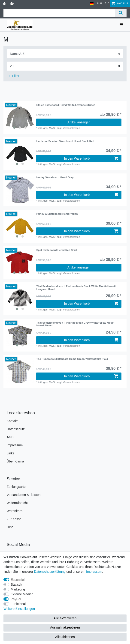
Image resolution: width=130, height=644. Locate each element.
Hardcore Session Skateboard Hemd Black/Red (65, 141)
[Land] (92, 4)
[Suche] (121, 13)
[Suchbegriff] (59, 13)
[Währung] (100, 4)
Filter (14, 76)
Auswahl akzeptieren (65, 627)
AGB (10, 437)
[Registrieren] (13, 4)
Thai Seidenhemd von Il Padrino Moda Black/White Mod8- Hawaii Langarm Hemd (76, 288)
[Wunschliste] (107, 4)
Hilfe (10, 527)
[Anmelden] (5, 4)
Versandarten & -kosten (24, 495)
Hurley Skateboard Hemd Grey (55, 177)
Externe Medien (22, 594)
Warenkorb (15, 511)
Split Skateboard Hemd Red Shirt (56, 250)
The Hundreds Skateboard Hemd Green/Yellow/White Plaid (72, 359)
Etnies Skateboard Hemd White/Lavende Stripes (66, 105)
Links (11, 453)
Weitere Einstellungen (19, 609)
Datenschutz (16, 429)
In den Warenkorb (91, 158)
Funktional (18, 604)
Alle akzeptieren (65, 618)
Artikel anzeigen (79, 122)
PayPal (16, 599)
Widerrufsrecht (17, 503)
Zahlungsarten (17, 487)
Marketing (18, 589)
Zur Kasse (14, 519)
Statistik (17, 584)
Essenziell (18, 580)
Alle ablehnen (65, 637)
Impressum (15, 445)
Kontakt (12, 421)
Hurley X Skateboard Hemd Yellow (57, 214)
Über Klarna (15, 461)
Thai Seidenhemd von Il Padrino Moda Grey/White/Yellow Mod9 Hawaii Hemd (75, 324)
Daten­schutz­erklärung (50, 572)
